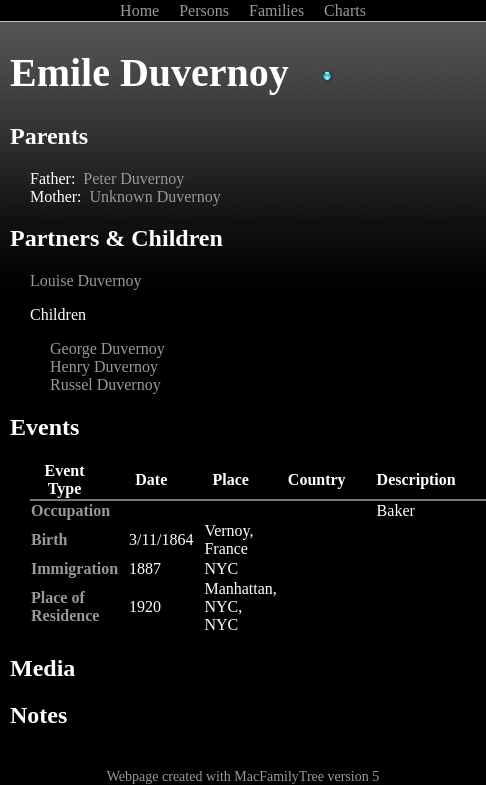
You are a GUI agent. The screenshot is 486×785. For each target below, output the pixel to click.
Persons (206, 10)
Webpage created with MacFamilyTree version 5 (243, 776)
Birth (49, 539)
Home (141, 10)
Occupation (70, 510)
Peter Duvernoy (133, 178)
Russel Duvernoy (105, 384)
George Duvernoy (107, 348)
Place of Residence (65, 606)
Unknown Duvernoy (155, 196)
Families (278, 10)
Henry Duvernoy (104, 366)
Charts (345, 10)
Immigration (74, 568)
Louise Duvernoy (86, 280)
